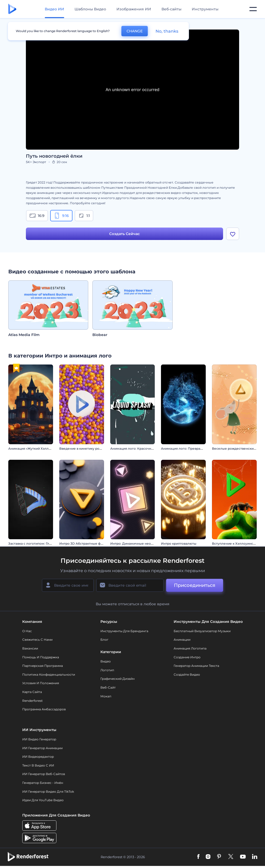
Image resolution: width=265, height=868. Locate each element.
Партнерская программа (43, 666)
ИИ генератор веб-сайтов (44, 774)
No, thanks (167, 31)
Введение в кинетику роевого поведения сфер (98, 448)
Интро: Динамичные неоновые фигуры (143, 544)
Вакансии (30, 648)
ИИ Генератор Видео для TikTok (48, 792)
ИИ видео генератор (39, 739)
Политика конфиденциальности (49, 674)
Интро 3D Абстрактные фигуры (85, 544)
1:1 (84, 216)
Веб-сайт (108, 687)
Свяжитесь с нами (37, 640)
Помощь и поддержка (41, 657)
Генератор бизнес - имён (43, 783)
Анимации (182, 640)
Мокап (106, 696)
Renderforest (32, 701)
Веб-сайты (171, 9)
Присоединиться (195, 585)
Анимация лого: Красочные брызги (139, 448)
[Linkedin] (255, 857)
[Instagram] (208, 857)
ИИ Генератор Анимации (42, 748)
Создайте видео (187, 674)
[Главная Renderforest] (12, 9)
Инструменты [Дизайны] (205, 9)
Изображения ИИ (134, 9)
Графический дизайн (117, 679)
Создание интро (187, 657)
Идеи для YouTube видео (43, 800)
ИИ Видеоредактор (38, 757)
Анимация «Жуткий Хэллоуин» (33, 448)
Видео (106, 661)
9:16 (61, 216)
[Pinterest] (219, 857)
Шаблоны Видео (90, 9)
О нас (27, 631)
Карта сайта (32, 692)
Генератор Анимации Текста (196, 666)
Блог (104, 640)
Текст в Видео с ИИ (38, 765)
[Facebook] (198, 857)
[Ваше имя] (68, 585)
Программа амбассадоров (44, 709)
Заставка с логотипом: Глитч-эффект (38, 544)
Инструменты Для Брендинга (124, 631)
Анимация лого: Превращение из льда (193, 448)
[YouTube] (243, 857)
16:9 (37, 216)
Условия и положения (41, 683)
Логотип (107, 670)
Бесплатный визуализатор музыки (202, 631)
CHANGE (135, 31)
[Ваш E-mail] (130, 585)
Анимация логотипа (190, 648)
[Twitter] (231, 857)
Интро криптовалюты (179, 544)
